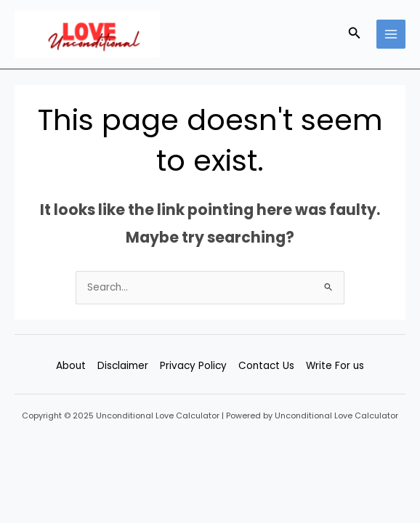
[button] (355, 34)
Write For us (335, 366)
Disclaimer (123, 366)
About (71, 366)
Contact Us (266, 366)
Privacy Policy (193, 366)
